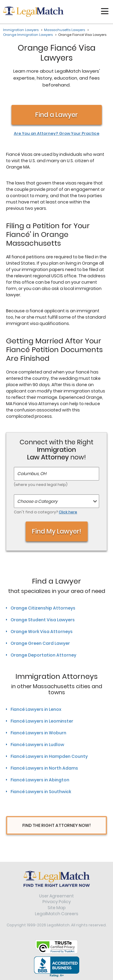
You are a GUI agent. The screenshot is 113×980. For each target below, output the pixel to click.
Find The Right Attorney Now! (56, 825)
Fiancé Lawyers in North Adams (44, 768)
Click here (68, 512)
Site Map (57, 908)
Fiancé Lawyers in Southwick (41, 792)
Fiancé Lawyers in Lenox (36, 709)
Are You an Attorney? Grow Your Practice (57, 134)
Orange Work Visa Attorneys (42, 632)
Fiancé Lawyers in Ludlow (37, 745)
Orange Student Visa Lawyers (43, 620)
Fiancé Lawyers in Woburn (38, 733)
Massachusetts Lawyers (64, 30)
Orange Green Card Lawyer (40, 643)
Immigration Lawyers (21, 30)
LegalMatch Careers (57, 914)
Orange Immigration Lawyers (28, 35)
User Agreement (56, 896)
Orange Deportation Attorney (43, 655)
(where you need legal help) (41, 485)
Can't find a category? (46, 512)
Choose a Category (37, 501)
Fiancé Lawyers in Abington (40, 780)
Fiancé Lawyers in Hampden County (49, 756)
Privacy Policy (57, 902)
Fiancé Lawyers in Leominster (42, 721)
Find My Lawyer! (57, 531)
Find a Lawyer (56, 115)
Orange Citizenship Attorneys (43, 608)
